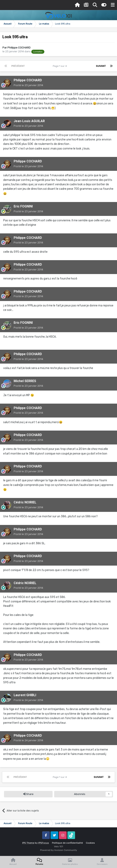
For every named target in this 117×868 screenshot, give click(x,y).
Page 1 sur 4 (60, 66)
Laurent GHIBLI (25, 695)
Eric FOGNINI (23, 206)
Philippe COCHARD (19, 48)
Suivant (101, 66)
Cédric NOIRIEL (25, 502)
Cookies (90, 843)
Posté (28, 85)
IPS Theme (28, 843)
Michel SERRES (25, 381)
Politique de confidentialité (67, 843)
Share (28, 794)
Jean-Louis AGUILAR (29, 121)
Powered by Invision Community (59, 850)
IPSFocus (44, 843)
